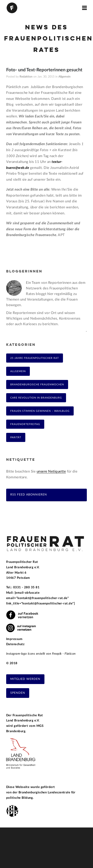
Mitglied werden (25, 679)
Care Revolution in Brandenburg (36, 398)
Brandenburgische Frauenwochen (37, 384)
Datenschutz (15, 644)
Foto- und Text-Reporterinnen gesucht (44, 70)
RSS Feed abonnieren (29, 495)
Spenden (18, 693)
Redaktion (26, 77)
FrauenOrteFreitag (25, 424)
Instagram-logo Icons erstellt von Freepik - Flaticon (41, 654)
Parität (16, 437)
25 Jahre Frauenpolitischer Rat (35, 358)
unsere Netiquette (51, 471)
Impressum (14, 639)
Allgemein (65, 77)
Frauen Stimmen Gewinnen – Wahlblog (40, 411)
